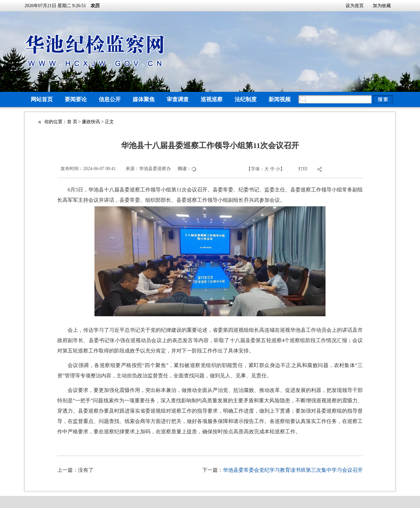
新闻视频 (280, 99)
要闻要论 (76, 99)
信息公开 (110, 99)
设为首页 (355, 6)
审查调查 (178, 99)
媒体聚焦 (144, 99)
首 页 (72, 122)
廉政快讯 (91, 122)
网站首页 (42, 99)
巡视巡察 (212, 99)
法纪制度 (246, 99)
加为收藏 (382, 6)
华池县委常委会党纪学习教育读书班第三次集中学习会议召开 (293, 470)
